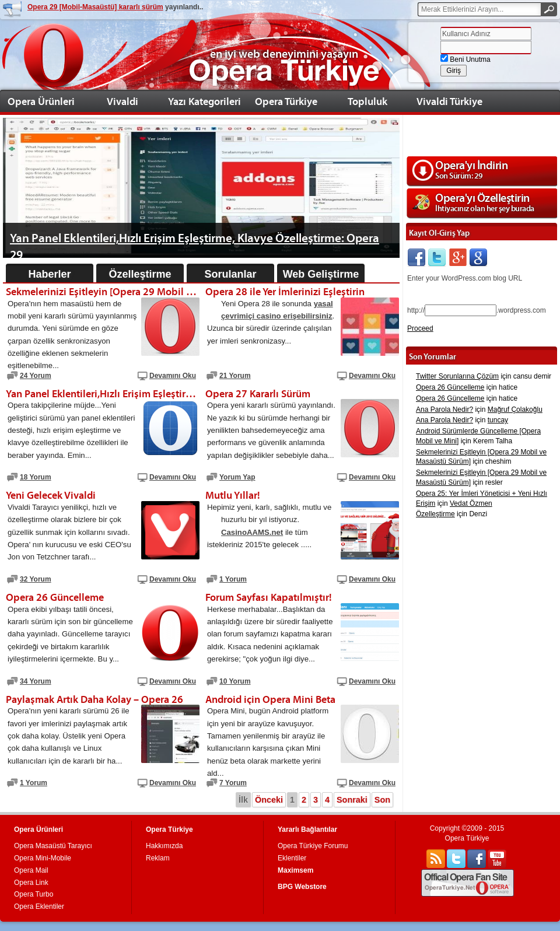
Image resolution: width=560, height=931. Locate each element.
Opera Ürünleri (41, 101)
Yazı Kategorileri (204, 101)
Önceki (269, 800)
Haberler (49, 274)
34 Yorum (36, 681)
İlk (243, 800)
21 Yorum (235, 376)
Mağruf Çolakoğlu (515, 409)
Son (382, 800)
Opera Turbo (34, 894)
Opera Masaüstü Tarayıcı (53, 846)
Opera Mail (31, 870)
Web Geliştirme (321, 274)
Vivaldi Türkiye (449, 101)
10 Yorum (235, 681)
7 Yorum (233, 783)
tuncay (498, 420)
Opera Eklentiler (39, 907)
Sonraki (352, 800)
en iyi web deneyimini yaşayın (284, 54)
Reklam (158, 858)
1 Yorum (233, 579)
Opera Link (31, 883)
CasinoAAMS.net (252, 532)
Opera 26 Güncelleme (450, 387)
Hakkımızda (164, 846)
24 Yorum (36, 376)
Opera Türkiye (286, 101)
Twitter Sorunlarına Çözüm (457, 376)
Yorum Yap (237, 477)
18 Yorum (36, 477)
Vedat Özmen (471, 503)
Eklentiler (292, 858)
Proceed (420, 328)
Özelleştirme (140, 274)
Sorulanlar (230, 274)
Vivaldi (123, 101)
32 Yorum (36, 579)
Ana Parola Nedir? (444, 409)
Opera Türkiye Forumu (313, 846)
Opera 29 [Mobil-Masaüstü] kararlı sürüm (95, 7)
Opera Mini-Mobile (43, 858)
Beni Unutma (466, 60)
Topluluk (367, 101)
